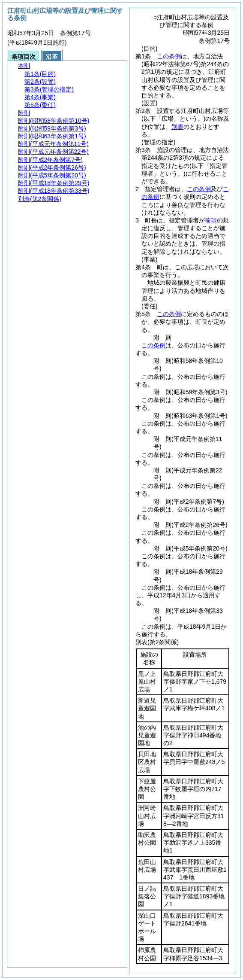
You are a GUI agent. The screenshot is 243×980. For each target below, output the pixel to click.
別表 (177, 127)
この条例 (169, 56)
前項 (211, 220)
